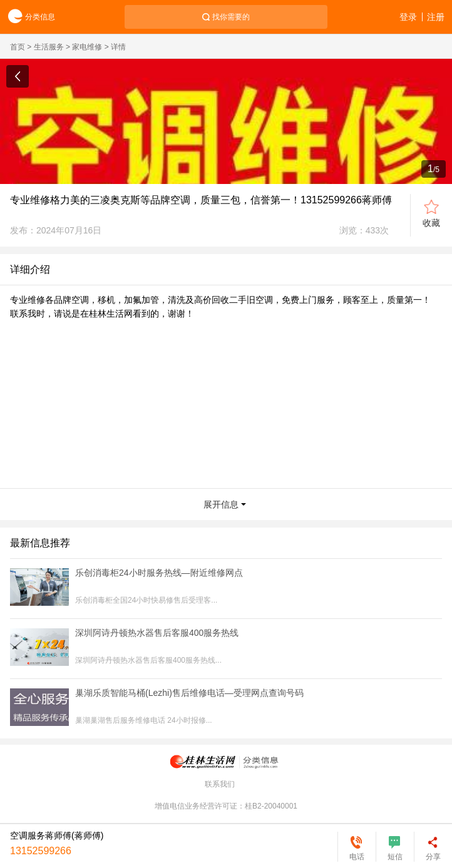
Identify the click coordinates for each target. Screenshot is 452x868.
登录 (408, 17)
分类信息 (28, 17)
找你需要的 (231, 17)
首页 (18, 47)
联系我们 (220, 784)
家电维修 (87, 47)
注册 (436, 17)
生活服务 (49, 47)
